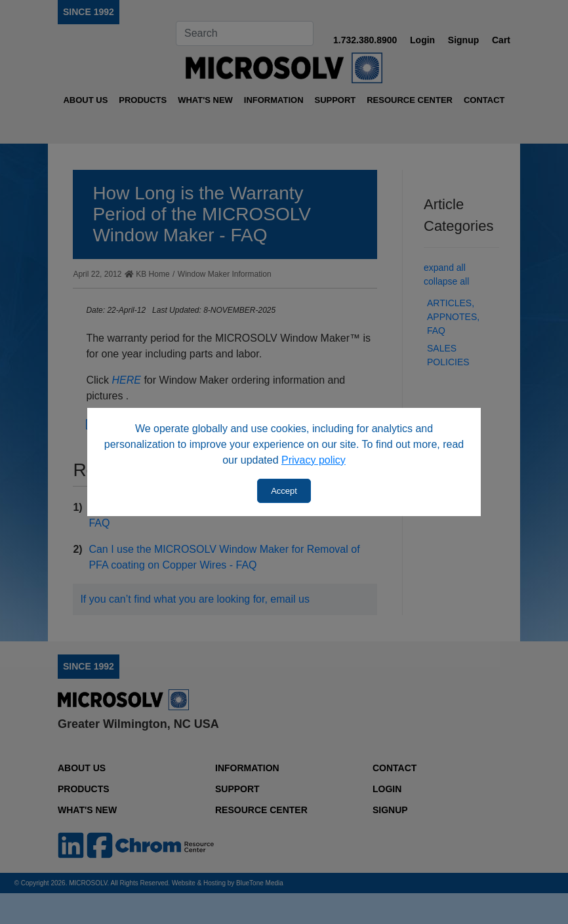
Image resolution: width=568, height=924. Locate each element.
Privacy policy (314, 460)
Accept (284, 491)
